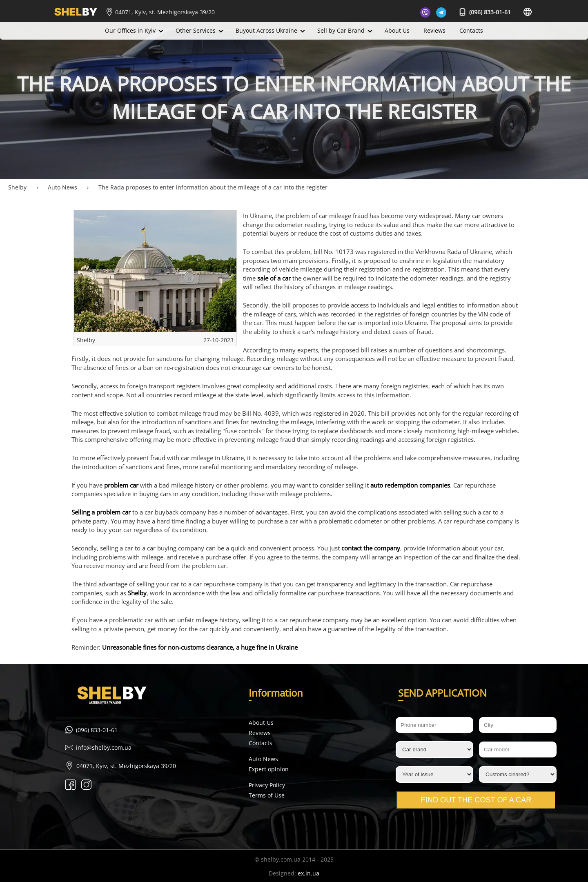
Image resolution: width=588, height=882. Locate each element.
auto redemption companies (410, 485)
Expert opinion (269, 769)
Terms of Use (267, 795)
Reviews (434, 30)
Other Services (196, 30)
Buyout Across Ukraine (266, 30)
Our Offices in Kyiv (130, 30)
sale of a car (274, 278)
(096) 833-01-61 (485, 12)
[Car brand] (434, 749)
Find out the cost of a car (476, 800)
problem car (121, 485)
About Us (397, 30)
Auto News (263, 759)
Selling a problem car (101, 512)
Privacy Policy (267, 785)
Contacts (471, 30)
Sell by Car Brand (341, 30)
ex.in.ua (308, 873)
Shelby (137, 593)
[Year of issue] (434, 774)
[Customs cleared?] (518, 774)
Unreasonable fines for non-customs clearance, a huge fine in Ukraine (200, 647)
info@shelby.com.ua (104, 747)
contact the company (371, 548)
